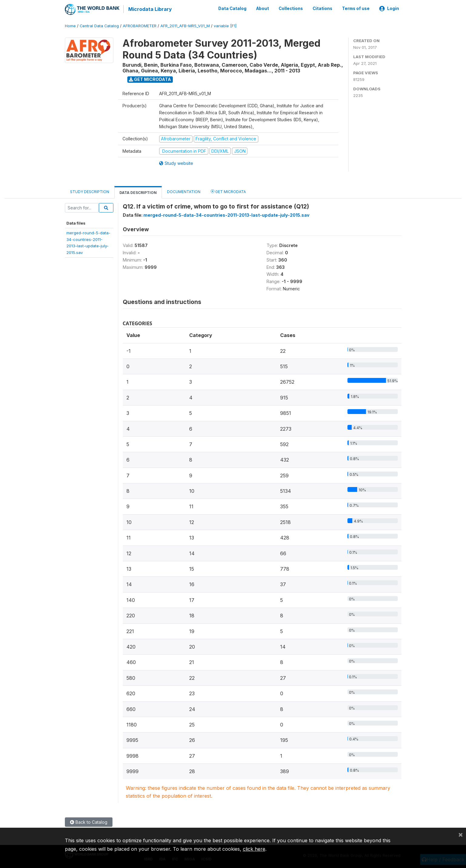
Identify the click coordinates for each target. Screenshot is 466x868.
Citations (322, 8)
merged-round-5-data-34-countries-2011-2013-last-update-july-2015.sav (226, 215)
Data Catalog (232, 8)
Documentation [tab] (184, 191)
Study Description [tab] (90, 191)
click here (254, 849)
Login (389, 8)
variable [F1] (225, 26)
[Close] (461, 834)
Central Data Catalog (99, 26)
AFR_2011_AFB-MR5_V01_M (185, 26)
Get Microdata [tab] (228, 191)
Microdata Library (150, 9)
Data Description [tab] (138, 192)
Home (70, 26)
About (263, 8)
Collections (291, 8)
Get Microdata (150, 79)
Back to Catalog (89, 822)
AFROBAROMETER (140, 26)
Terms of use (356, 8)
